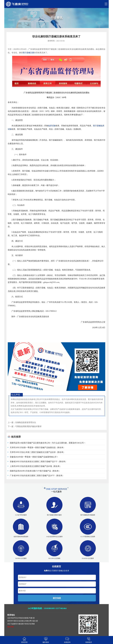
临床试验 (52, 126)
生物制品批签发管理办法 (26, 422)
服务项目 (46, 640)
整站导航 (11, 627)
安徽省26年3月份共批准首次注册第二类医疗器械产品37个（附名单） (38, 462)
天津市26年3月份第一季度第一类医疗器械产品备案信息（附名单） (37, 448)
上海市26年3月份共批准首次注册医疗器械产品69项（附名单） (36, 466)
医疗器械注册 (28, 53)
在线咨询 (67, 640)
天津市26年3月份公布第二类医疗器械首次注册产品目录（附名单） (37, 452)
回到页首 (24, 640)
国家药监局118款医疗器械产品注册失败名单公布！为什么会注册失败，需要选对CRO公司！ (48, 443)
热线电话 (89, 640)
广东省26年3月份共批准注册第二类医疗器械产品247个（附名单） (37, 476)
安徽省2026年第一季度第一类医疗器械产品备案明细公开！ (34, 457)
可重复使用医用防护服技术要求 (28, 426)
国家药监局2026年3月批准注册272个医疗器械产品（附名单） (35, 471)
